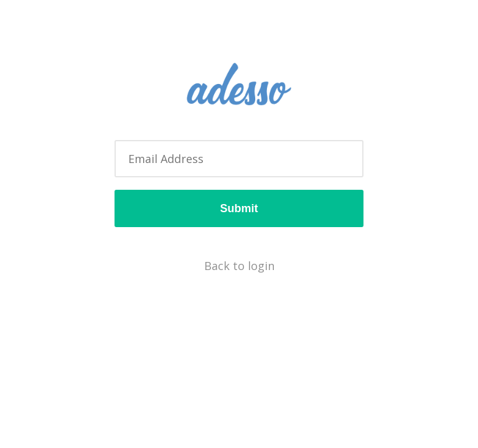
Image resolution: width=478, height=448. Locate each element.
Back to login (239, 266)
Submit (239, 208)
